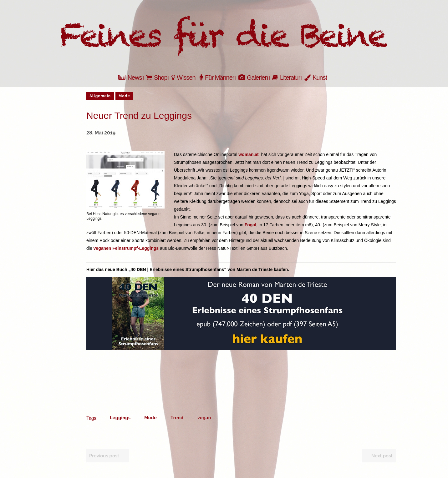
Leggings (120, 418)
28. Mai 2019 (101, 133)
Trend (177, 418)
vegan (204, 418)
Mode (150, 418)
